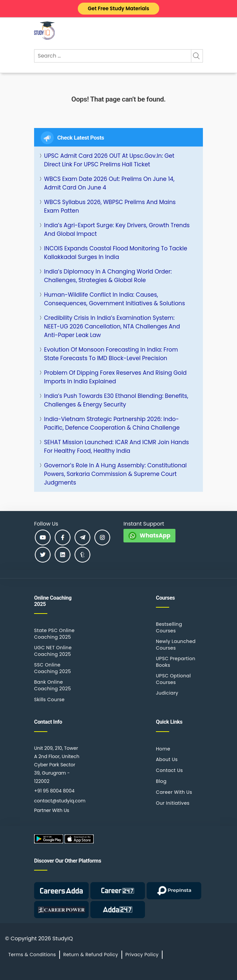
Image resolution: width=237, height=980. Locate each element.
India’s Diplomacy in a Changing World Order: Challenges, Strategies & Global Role (108, 276)
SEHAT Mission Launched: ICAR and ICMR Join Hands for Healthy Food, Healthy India (117, 447)
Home (163, 749)
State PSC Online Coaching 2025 (54, 634)
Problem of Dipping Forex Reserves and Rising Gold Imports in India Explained (115, 377)
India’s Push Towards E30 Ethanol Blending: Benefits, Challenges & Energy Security (116, 400)
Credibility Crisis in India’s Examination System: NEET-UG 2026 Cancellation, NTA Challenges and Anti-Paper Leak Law (112, 326)
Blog (161, 781)
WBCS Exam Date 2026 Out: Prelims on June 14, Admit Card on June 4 (109, 183)
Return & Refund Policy (91, 955)
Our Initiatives (173, 803)
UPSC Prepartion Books (176, 662)
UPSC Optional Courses (173, 679)
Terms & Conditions (32, 955)
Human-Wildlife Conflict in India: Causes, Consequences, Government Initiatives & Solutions (115, 299)
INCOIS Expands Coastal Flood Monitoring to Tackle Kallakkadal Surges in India (116, 253)
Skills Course (49, 700)
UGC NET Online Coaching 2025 (53, 651)
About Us (167, 759)
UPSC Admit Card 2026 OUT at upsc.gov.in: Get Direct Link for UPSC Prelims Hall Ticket (109, 160)
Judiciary (167, 693)
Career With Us (174, 792)
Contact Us (169, 770)
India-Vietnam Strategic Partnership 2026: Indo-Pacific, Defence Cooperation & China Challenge (112, 423)
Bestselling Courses (169, 627)
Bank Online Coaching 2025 (52, 685)
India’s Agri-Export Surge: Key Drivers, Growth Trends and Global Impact (117, 230)
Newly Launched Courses (176, 645)
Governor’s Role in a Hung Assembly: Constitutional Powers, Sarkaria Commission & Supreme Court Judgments (115, 474)
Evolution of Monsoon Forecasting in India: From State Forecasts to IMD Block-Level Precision (111, 354)
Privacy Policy (142, 955)
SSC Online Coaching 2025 (52, 668)
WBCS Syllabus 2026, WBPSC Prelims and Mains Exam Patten (110, 206)
